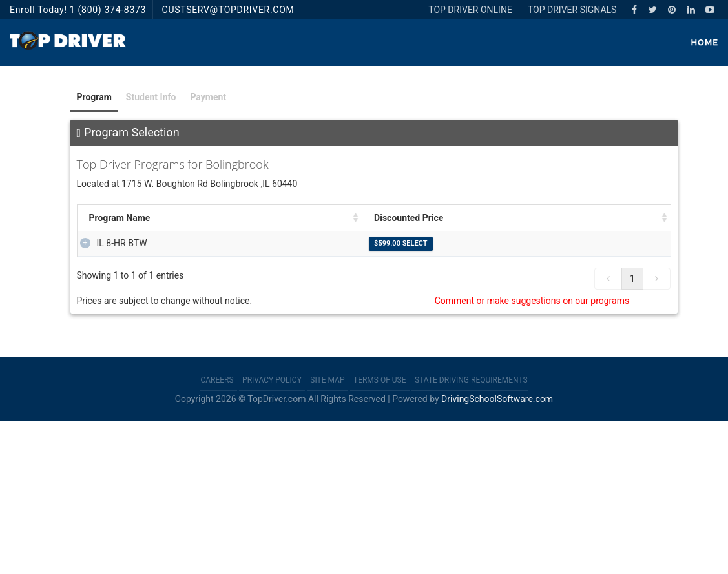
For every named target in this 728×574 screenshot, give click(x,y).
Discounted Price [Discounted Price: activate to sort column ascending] (591, 218)
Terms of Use (380, 533)
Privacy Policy (272, 533)
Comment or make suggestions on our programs (532, 454)
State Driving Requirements (471, 533)
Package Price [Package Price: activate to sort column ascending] (234, 218)
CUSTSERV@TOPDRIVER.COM (228, 10)
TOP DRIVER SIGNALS (572, 10)
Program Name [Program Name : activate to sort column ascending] (120, 218)
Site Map (327, 533)
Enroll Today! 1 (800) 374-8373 (78, 10)
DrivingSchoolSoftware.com (497, 553)
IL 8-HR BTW (109, 243)
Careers (217, 533)
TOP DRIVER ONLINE (470, 10)
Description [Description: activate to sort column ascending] (342, 218)
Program (94, 97)
